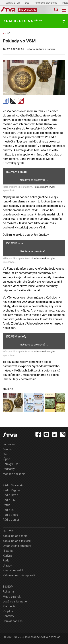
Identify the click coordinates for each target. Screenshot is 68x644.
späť (6, 33)
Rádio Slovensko (13, 485)
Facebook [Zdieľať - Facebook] (6, 101)
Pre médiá (9, 606)
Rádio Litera (10, 515)
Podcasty (9, 469)
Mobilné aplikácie (14, 474)
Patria (7, 505)
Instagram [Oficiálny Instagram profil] (13, 101)
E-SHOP (8, 587)
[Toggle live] (27, 10)
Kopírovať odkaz (21, 101)
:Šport (7, 459)
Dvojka (7, 449)
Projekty (8, 611)
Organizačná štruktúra (17, 546)
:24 (5, 454)
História (8, 551)
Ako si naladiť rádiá (15, 536)
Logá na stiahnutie (15, 601)
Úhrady (7, 566)
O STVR (8, 531)
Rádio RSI (9, 510)
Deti (27, 3)
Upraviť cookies (13, 621)
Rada (6, 560)
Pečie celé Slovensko (46, 3)
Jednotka (9, 444)
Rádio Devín (10, 495)
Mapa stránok (12, 597)
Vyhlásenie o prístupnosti (19, 575)
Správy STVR (13, 3)
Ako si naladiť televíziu (17, 541)
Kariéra (7, 556)
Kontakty (8, 616)
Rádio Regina (11, 490)
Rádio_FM (9, 500)
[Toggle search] (56, 10)
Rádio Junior (11, 520)
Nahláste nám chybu (44, 187)
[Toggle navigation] (64, 10)
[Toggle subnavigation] (64, 21)
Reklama (8, 592)
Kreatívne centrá (13, 570)
